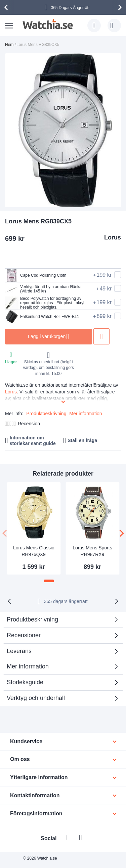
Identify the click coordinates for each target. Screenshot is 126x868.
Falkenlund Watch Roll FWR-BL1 (42, 317)
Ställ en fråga (82, 440)
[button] (49, 581)
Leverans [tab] (19, 651)
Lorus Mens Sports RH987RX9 (92, 551)
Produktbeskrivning (46, 414)
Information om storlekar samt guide (33, 441)
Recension (29, 424)
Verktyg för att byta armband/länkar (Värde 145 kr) (44, 289)
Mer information (86, 414)
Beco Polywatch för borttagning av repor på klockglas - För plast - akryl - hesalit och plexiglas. (46, 303)
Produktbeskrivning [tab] (32, 619)
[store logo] (48, 24)
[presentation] (7, 7)
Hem (9, 45)
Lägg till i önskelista (102, 336)
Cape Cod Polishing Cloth (36, 275)
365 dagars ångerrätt (66, 601)
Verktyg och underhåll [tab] (36, 698)
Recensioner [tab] (24, 635)
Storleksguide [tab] (25, 682)
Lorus (113, 237)
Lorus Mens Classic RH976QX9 (34, 551)
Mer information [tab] (28, 666)
